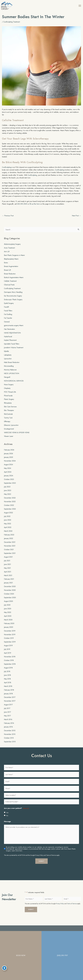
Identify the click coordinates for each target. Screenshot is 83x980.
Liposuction (8, 362)
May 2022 (7, 527)
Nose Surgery (9, 388)
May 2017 (7, 719)
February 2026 (9, 453)
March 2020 (8, 623)
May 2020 (8, 615)
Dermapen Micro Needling (13, 295)
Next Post (76, 219)
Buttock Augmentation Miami (14, 280)
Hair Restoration (9, 332)
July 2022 (7, 519)
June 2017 (7, 715)
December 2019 (10, 634)
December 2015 (10, 734)
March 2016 (8, 723)
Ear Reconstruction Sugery (13, 299)
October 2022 (9, 508)
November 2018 (10, 660)
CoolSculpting (7, 170)
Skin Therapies (9, 413)
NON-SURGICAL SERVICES (14, 384)
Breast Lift (7, 273)
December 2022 (10, 501)
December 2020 (10, 590)
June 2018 (7, 678)
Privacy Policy (39, 858)
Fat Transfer (8, 321)
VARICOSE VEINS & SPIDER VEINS (17, 436)
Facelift (6, 310)
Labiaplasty (8, 358)
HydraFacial (8, 340)
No (7, 819)
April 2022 (8, 530)
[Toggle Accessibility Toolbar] (4, 968)
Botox (6, 266)
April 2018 (8, 686)
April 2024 (8, 475)
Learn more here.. (17, 854)
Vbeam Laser (9, 439)
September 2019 (10, 645)
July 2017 (7, 711)
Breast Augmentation (11, 269)
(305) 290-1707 (62, 955)
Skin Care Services (10, 410)
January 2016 (8, 730)
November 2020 (10, 593)
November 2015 (10, 737)
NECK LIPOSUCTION (12, 377)
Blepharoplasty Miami (11, 262)
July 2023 (7, 490)
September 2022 (10, 512)
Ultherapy (7, 425)
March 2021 (8, 578)
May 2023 (7, 497)
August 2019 (8, 649)
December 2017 (10, 700)
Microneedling (9, 369)
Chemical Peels (9, 288)
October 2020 (9, 597)
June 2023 (8, 494)
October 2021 (9, 553)
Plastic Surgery (9, 402)
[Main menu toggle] (78, 7)
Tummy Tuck (8, 421)
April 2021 (8, 575)
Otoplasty (7, 391)
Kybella (6, 354)
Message (7, 825)
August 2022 (8, 516)
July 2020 (7, 608)
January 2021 (8, 586)
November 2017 (10, 704)
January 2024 (8, 479)
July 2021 (7, 564)
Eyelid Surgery (9, 306)
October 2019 (9, 641)
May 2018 (7, 682)
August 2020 (8, 604)
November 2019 (10, 638)
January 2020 (9, 630)
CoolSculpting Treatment (12, 25)
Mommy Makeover (10, 373)
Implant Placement (10, 343)
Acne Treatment (9, 251)
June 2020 (8, 612)
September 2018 (10, 667)
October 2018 (9, 663)
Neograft (7, 380)
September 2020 (10, 601)
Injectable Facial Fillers (12, 347)
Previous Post (8, 219)
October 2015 (9, 741)
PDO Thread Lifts (10, 395)
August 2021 (8, 560)
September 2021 (10, 556)
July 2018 (7, 675)
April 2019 (8, 656)
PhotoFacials (8, 399)
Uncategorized (9, 432)
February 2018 (9, 693)
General (7, 325)
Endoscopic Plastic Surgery (13, 303)
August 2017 (8, 708)
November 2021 (10, 549)
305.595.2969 (22, 207)
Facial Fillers (8, 314)
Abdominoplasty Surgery (12, 247)
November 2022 (10, 505)
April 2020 (8, 619)
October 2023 (9, 482)
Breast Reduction (10, 277)
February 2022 (9, 538)
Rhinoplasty (8, 406)
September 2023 (10, 486)
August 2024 (8, 468)
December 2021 (10, 545)
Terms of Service (51, 858)
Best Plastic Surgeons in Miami (14, 258)
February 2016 (9, 726)
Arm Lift (7, 255)
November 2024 (10, 464)
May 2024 (7, 471)
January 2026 (8, 457)
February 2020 (9, 626)
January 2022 (8, 542)
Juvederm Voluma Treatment (14, 351)
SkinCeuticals (8, 417)
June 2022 (8, 523)
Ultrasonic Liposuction (11, 428)
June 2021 (7, 567)
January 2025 (8, 460)
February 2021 (9, 582)
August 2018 (8, 671)
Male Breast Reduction (12, 365)
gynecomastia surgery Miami (14, 328)
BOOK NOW (21, 955)
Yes (7, 816)
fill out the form (35, 207)
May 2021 (7, 571)
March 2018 (8, 689)
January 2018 (8, 697)
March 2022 (8, 534)
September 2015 (10, 745)
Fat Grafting (8, 317)
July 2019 (7, 652)
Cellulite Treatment (10, 284)
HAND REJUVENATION (12, 336)
